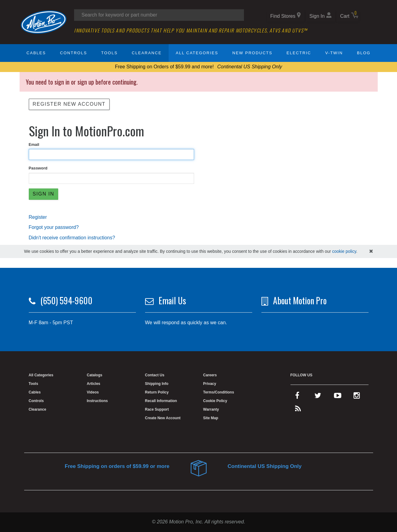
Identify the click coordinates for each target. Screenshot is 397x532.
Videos (93, 392)
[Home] (44, 22)
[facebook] (297, 397)
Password (38, 168)
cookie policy (344, 251)
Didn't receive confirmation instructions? (72, 238)
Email (34, 144)
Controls (73, 53)
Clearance (147, 53)
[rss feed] (298, 410)
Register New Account (69, 104)
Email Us (172, 300)
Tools (110, 53)
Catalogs (95, 375)
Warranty (211, 409)
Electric (299, 53)
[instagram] (357, 397)
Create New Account (163, 418)
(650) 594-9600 (66, 300)
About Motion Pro (300, 300)
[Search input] (159, 15)
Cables (36, 53)
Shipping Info (157, 384)
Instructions (97, 401)
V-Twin (334, 53)
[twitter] (318, 397)
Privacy (210, 384)
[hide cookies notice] (371, 251)
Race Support (157, 409)
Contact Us (155, 375)
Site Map (211, 418)
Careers (210, 375)
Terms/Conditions (219, 392)
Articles (94, 384)
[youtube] (338, 397)
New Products (252, 53)
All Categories (197, 53)
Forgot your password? (54, 227)
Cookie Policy (215, 401)
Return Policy (157, 392)
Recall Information (161, 401)
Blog (364, 53)
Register (38, 217)
